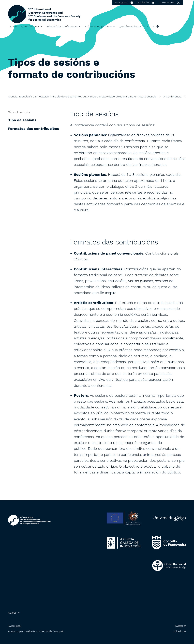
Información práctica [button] (98, 26)
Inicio (13, 26)
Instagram (122, 2)
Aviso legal (15, 626)
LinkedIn (178, 631)
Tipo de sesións (22, 120)
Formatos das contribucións (34, 129)
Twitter (179, 626)
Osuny (57, 631)
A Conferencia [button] (30, 26)
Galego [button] (12, 613)
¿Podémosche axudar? (134, 26)
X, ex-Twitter (167, 2)
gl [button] (154, 26)
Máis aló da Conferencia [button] (62, 26)
